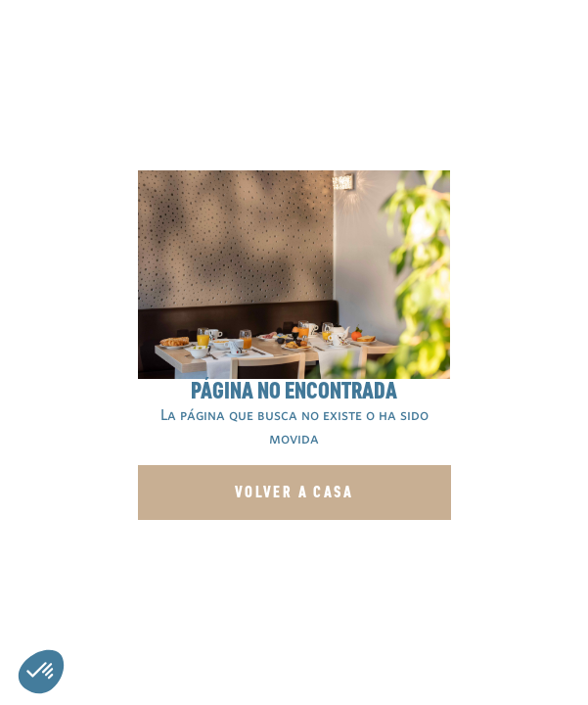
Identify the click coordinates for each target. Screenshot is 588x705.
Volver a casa (294, 492)
